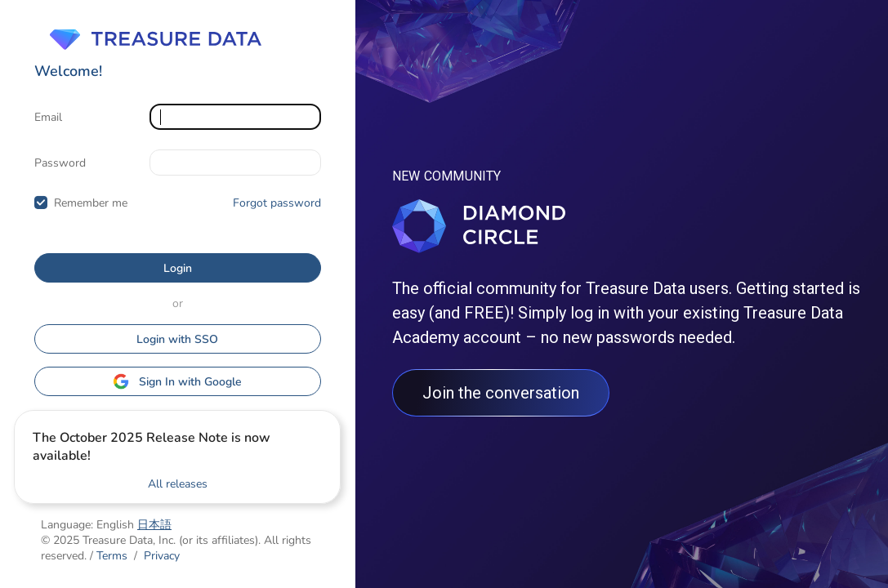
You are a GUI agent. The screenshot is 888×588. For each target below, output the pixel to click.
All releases (178, 484)
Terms (112, 556)
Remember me (91, 203)
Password (60, 163)
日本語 (154, 525)
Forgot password (277, 203)
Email (48, 117)
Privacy (162, 556)
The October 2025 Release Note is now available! (152, 447)
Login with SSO (177, 339)
